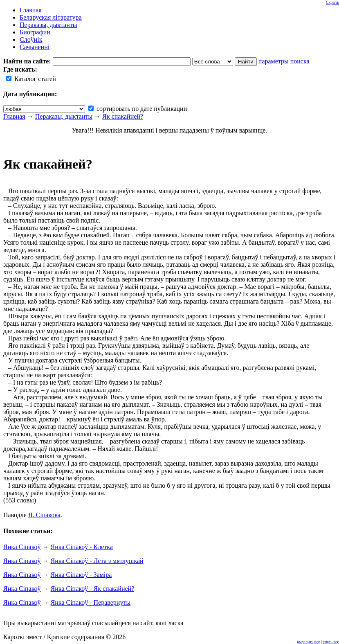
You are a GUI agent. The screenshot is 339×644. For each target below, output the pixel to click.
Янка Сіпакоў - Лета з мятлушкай (97, 561)
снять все (331, 642)
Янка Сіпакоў (22, 547)
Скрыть (332, 2)
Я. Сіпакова (44, 515)
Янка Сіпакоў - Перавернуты (91, 602)
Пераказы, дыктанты (64, 116)
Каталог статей (31, 79)
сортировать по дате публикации (138, 109)
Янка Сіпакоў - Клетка (82, 547)
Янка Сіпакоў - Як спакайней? (93, 589)
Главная (14, 116)
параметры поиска (284, 61)
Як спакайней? (123, 116)
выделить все (308, 642)
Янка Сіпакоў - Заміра (81, 575)
